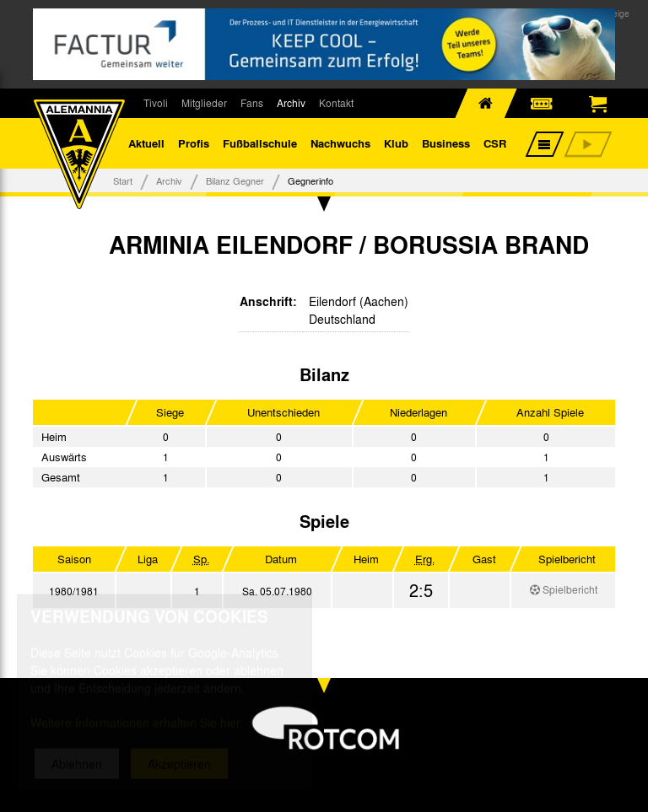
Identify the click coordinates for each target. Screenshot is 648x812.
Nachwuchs (340, 143)
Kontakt (336, 103)
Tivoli (156, 103)
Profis (194, 143)
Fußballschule (260, 143)
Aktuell (146, 143)
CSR (495, 143)
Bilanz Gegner (235, 180)
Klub (396, 143)
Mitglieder (204, 103)
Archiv (291, 103)
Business (446, 143)
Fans (252, 103)
